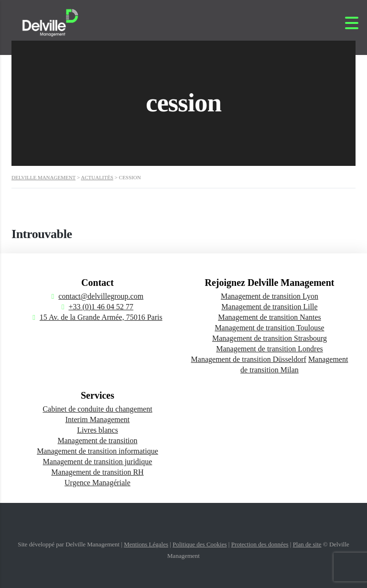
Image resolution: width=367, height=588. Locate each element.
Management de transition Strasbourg (270, 338)
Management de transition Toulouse (269, 328)
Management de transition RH (97, 472)
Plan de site (307, 544)
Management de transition (97, 441)
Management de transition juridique (98, 462)
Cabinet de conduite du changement (97, 409)
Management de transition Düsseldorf (249, 359)
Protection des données (260, 544)
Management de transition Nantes (270, 317)
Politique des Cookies (200, 544)
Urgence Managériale (97, 483)
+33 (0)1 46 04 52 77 (101, 307)
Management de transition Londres (270, 349)
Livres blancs (97, 430)
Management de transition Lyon (270, 296)
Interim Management (98, 419)
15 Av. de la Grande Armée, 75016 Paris (101, 317)
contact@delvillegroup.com (101, 296)
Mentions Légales (146, 544)
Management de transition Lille (269, 307)
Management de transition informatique (97, 451)
